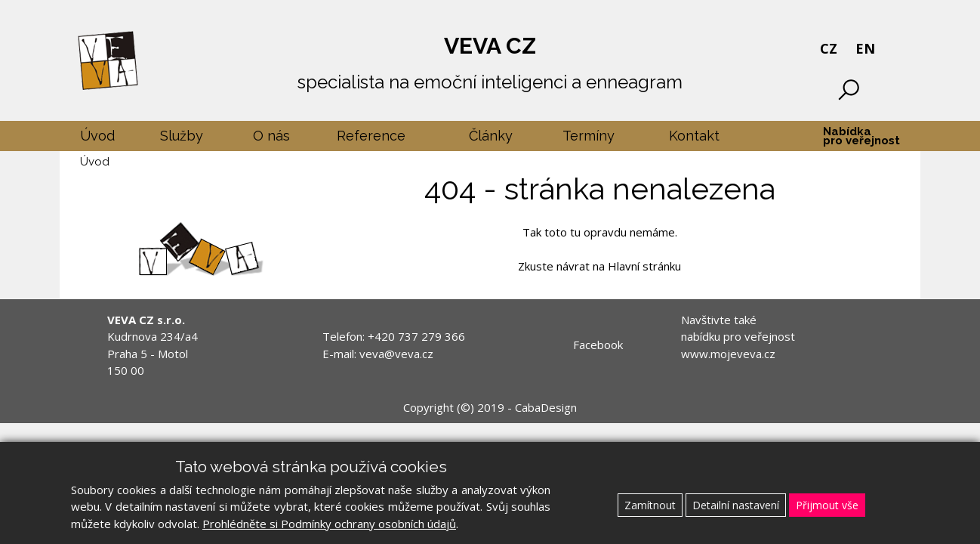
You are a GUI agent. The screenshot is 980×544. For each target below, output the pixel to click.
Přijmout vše (827, 505)
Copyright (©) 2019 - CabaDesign (490, 407)
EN (865, 48)
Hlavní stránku (644, 266)
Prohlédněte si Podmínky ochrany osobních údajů (329, 524)
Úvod (95, 162)
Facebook (598, 345)
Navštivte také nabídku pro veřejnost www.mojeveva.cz (738, 337)
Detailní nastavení (736, 505)
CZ (829, 48)
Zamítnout (650, 505)
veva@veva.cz (396, 354)
